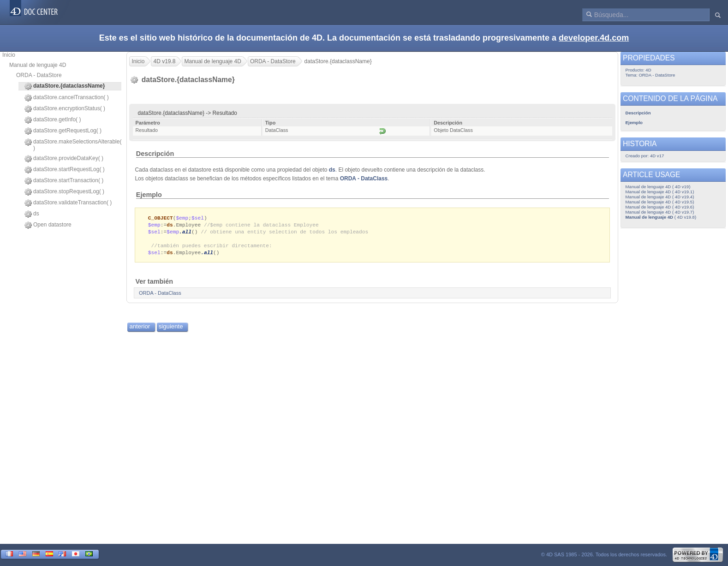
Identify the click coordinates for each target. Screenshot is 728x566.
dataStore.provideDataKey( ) (64, 159)
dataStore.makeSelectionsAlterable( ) (73, 145)
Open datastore (48, 225)
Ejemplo (149, 195)
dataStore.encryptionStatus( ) (65, 109)
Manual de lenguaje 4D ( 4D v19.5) (660, 202)
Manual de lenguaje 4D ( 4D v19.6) (660, 207)
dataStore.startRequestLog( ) (65, 170)
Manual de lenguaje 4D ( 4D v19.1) (660, 192)
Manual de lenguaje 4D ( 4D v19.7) (660, 212)
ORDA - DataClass (364, 179)
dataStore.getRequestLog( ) (63, 131)
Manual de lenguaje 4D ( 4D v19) (658, 187)
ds (32, 214)
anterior (140, 329)
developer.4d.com (594, 38)
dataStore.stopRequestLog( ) (64, 192)
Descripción (155, 154)
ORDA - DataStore (39, 75)
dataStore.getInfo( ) (53, 120)
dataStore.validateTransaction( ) (68, 203)
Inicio (9, 55)
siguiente (171, 329)
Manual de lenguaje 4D (38, 65)
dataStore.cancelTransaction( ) (67, 98)
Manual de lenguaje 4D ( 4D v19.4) (660, 197)
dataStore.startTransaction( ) (64, 181)
